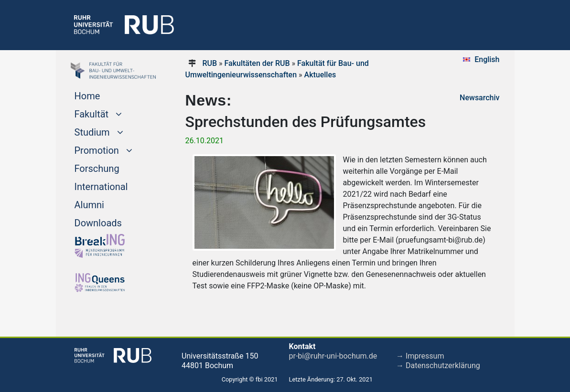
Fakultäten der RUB (257, 63)
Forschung (97, 169)
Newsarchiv (479, 98)
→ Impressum (420, 356)
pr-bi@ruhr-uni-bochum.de (333, 356)
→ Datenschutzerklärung (438, 366)
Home (87, 96)
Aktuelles (320, 75)
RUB (210, 63)
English (487, 59)
